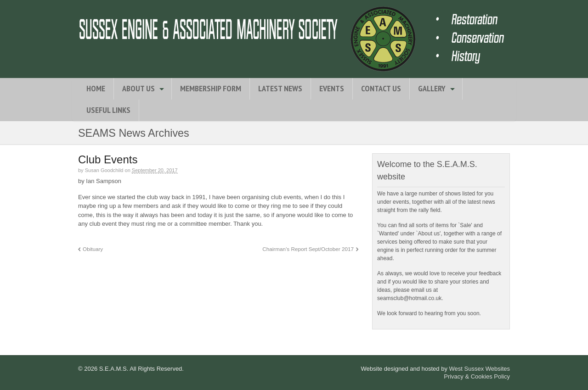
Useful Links (108, 110)
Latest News (280, 88)
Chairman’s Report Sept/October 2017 (308, 249)
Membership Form (211, 88)
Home (96, 88)
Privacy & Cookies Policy (477, 376)
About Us (139, 88)
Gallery (432, 88)
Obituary (93, 249)
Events (332, 88)
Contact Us (381, 88)
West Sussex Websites (480, 369)
